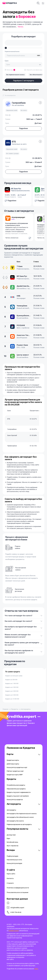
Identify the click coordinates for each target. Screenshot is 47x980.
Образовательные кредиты (16, 789)
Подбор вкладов (12, 856)
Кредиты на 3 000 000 (12, 691)
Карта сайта (11, 874)
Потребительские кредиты (16, 785)
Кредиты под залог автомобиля (18, 796)
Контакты (10, 878)
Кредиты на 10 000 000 (12, 699)
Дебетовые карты (13, 764)
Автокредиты (11, 810)
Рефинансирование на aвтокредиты (19, 824)
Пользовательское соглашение (18, 892)
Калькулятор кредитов (15, 800)
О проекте (10, 883)
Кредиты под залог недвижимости (19, 792)
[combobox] (23, 65)
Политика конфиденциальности (18, 888)
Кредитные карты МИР (15, 775)
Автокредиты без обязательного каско (20, 817)
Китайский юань (12, 842)
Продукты (15, 709)
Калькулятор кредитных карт (17, 767)
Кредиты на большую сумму (14, 676)
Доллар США (11, 835)
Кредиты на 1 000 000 (12, 684)
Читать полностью (12, 238)
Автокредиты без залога (15, 821)
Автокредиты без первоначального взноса (22, 814)
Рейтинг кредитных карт (15, 771)
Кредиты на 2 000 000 (12, 687)
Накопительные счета (14, 860)
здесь (36, 969)
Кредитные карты (13, 760)
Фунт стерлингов (13, 846)
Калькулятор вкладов (14, 863)
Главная (5, 709)
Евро (8, 838)
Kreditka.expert (14, 931)
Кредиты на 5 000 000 (12, 695)
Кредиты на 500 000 (11, 680)
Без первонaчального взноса (15, 75)
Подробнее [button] (23, 128)
